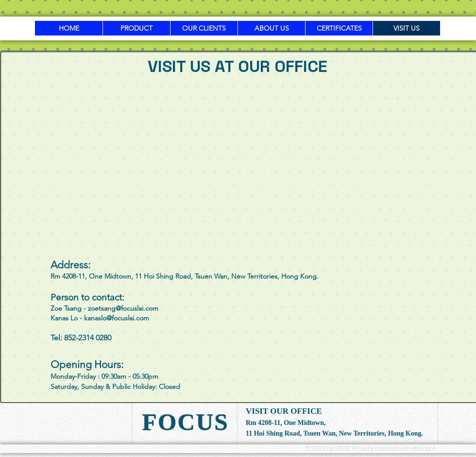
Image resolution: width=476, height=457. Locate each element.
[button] (136, 28)
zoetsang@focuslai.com (123, 308)
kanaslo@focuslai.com (117, 318)
